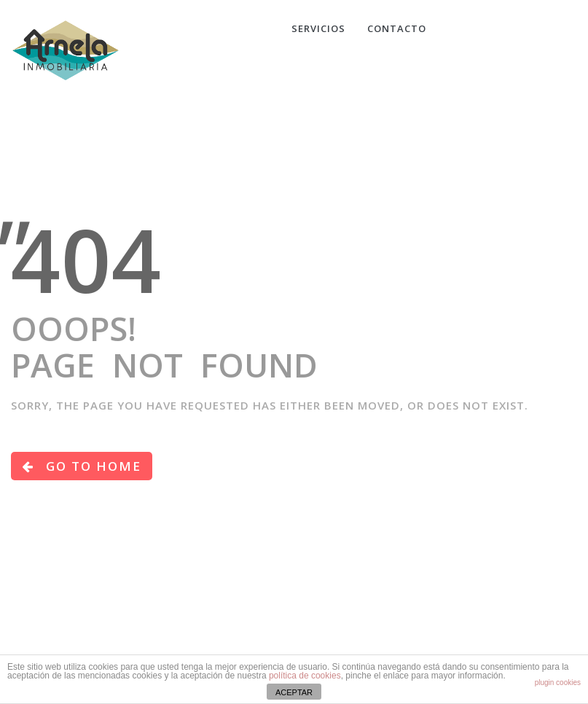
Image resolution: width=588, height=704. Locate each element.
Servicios (318, 28)
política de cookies (305, 676)
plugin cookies (558, 683)
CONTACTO (397, 28)
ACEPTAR (294, 692)
